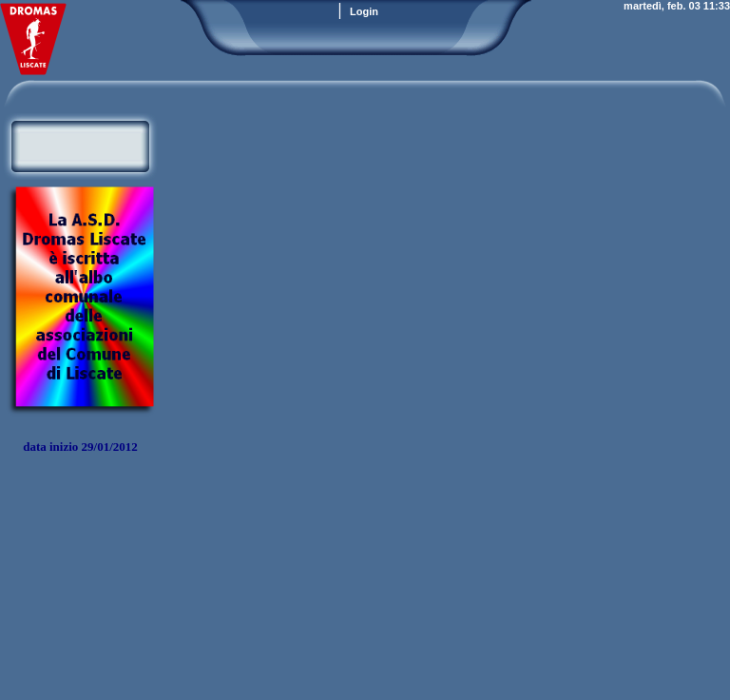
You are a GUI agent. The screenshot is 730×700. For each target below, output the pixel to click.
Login (364, 11)
